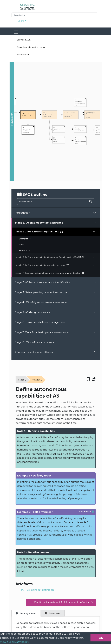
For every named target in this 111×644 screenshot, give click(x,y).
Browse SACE (24, 40)
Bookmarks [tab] (53, 613)
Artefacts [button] (25, 250)
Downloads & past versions (31, 47)
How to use (23, 54)
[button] (12, 121)
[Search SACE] (91, 202)
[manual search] (52, 202)
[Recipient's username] (54, 15)
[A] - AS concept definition (37, 590)
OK (101, 638)
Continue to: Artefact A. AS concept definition (63, 602)
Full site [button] (20, 21)
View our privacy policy (14, 642)
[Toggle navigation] (16, 32)
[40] (38, 526)
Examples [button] (25, 239)
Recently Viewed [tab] (26, 613)
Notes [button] (23, 245)
